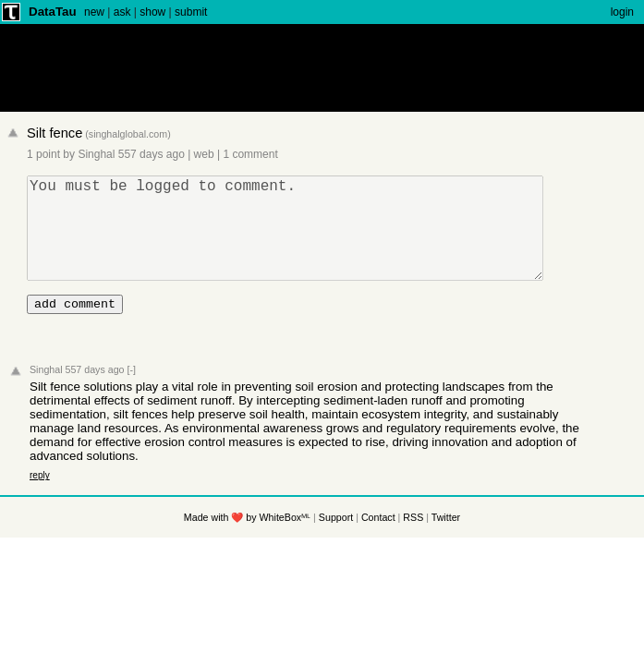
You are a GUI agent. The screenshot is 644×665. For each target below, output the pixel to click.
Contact (378, 542)
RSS (413, 542)
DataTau (53, 12)
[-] (131, 394)
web (204, 154)
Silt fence (55, 133)
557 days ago (152, 154)
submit (191, 12)
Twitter (446, 542)
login (622, 12)
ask (122, 12)
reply (40, 500)
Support (336, 542)
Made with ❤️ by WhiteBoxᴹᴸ (247, 542)
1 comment (250, 154)
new (94, 12)
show (152, 12)
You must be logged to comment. (293, 239)
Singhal (96, 154)
